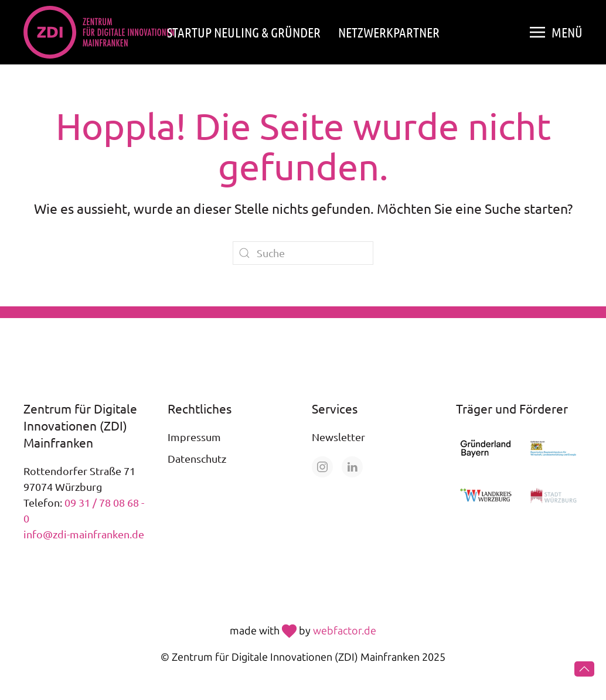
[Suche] (303, 253)
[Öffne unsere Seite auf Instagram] (322, 467)
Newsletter (338, 437)
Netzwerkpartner (389, 32)
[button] (556, 32)
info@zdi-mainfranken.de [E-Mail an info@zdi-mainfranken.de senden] (84, 534)
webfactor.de (345, 631)
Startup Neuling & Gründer (244, 32)
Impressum (194, 437)
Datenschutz (197, 458)
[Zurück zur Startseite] (99, 32)
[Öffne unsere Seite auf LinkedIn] (352, 467)
